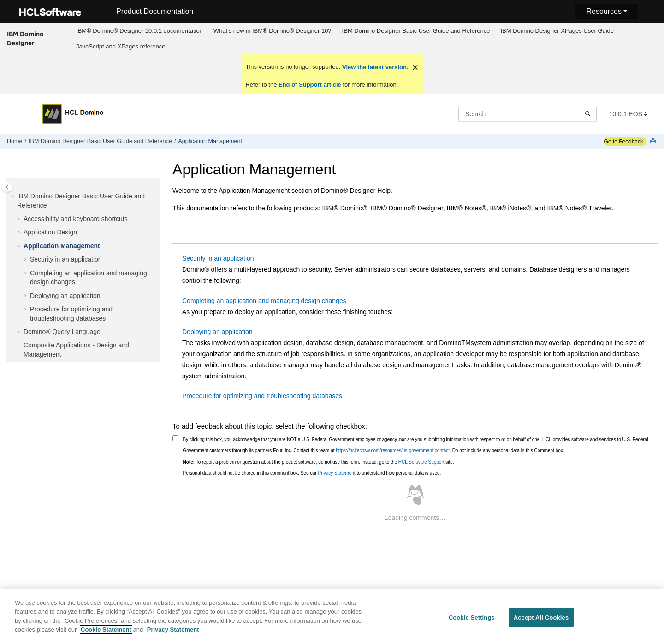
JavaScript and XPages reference (121, 46)
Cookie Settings (472, 621)
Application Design (50, 232)
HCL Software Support (421, 462)
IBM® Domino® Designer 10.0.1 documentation (139, 31)
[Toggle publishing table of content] (7, 187)
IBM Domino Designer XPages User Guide (557, 31)
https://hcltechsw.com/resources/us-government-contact (393, 450)
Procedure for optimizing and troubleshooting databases (262, 396)
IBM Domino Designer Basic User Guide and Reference (416, 31)
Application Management (210, 141)
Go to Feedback (624, 142)
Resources (604, 11)
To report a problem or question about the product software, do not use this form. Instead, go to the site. (319, 462)
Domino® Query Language (62, 332)
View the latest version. (374, 67)
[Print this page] (654, 141)
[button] (13, 197)
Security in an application (66, 259)
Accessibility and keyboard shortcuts (76, 219)
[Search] (588, 114)
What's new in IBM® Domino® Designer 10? (273, 31)
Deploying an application (65, 296)
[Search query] (528, 114)
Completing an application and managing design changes (264, 301)
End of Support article (310, 85)
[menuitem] (139, 31)
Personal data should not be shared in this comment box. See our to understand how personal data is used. (312, 473)
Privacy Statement (336, 473)
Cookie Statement (106, 633)
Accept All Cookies (541, 621)
